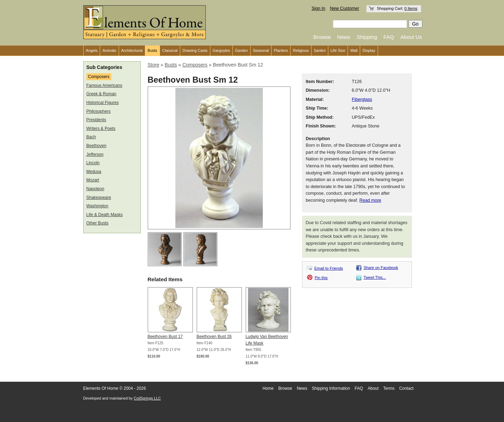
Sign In (318, 8)
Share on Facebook (381, 268)
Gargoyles (221, 50)
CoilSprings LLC (147, 398)
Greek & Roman (101, 94)
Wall (354, 50)
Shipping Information (331, 388)
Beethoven (96, 146)
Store (153, 65)
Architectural (132, 50)
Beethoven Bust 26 (214, 337)
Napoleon (95, 189)
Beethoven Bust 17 (165, 337)
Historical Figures (103, 103)
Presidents (96, 120)
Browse (322, 37)
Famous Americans (104, 85)
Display (369, 50)
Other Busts (97, 223)
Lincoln (93, 163)
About (373, 388)
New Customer (345, 8)
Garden (242, 50)
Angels (92, 50)
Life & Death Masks (105, 215)
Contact (407, 388)
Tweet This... (375, 277)
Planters (281, 50)
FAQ (389, 37)
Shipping (367, 37)
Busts (153, 50)
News (344, 37)
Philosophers (99, 111)
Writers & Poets (101, 129)
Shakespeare (99, 198)
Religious (301, 50)
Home (268, 388)
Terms (389, 388)
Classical (170, 50)
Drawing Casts (195, 50)
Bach (91, 137)
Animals (109, 50)
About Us (411, 37)
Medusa (94, 172)
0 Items (411, 8)
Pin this (321, 278)
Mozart (93, 180)
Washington (97, 206)
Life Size (338, 50)
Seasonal (261, 50)
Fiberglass (362, 99)
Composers (99, 77)
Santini (320, 50)
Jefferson (95, 154)
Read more (370, 200)
